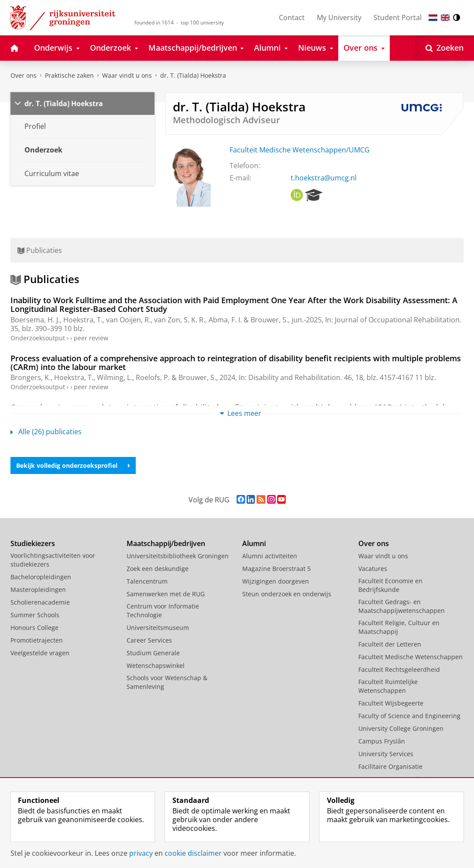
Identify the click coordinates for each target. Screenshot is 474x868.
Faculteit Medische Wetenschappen (410, 657)
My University (339, 17)
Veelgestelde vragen (40, 653)
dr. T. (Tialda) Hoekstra (193, 75)
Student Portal (398, 17)
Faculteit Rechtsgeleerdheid (399, 669)
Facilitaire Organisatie (390, 766)
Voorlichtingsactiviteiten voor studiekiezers (53, 560)
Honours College (34, 628)
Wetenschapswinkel (156, 666)
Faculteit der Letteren (390, 644)
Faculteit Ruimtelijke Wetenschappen (388, 686)
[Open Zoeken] (445, 48)
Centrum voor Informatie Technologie (163, 610)
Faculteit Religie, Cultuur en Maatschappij (399, 627)
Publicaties (40, 250)
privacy (141, 853)
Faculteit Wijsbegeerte (391, 703)
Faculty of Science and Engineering (409, 716)
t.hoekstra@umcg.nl (324, 178)
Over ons (24, 75)
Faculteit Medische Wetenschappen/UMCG (300, 150)
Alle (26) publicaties (46, 432)
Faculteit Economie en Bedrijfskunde (390, 585)
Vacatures (373, 569)
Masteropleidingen (38, 590)
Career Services (149, 640)
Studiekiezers (33, 543)
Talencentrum (147, 581)
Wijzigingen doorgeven (276, 581)
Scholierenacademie (40, 602)
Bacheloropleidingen (41, 577)
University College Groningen (401, 728)
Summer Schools (35, 615)
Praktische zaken (69, 75)
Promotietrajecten (37, 640)
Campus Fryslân (382, 741)
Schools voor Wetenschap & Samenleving (167, 682)
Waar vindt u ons (127, 75)
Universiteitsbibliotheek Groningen (178, 556)
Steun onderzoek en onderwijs (287, 594)
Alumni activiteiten (270, 556)
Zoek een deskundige (158, 569)
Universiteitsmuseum (158, 628)
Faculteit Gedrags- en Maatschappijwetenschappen (402, 606)
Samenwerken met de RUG (166, 594)
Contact (292, 17)
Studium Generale (153, 653)
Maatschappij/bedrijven (166, 543)
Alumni (254, 543)
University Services (386, 754)
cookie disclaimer (193, 853)
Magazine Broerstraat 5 (276, 569)
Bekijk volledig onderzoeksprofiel (73, 465)
